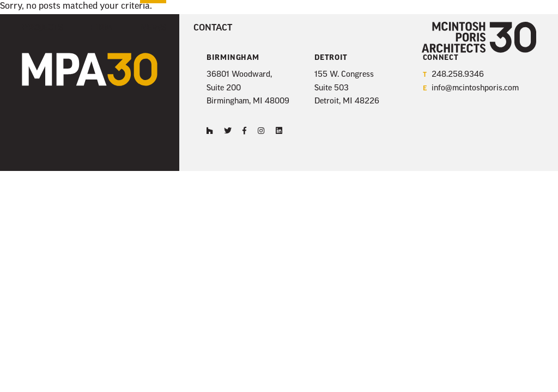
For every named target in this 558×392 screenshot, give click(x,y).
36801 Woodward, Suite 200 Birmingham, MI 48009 (248, 88)
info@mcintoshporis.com (471, 89)
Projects (43, 28)
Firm (102, 28)
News (153, 28)
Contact (213, 28)
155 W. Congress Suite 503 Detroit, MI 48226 (347, 88)
